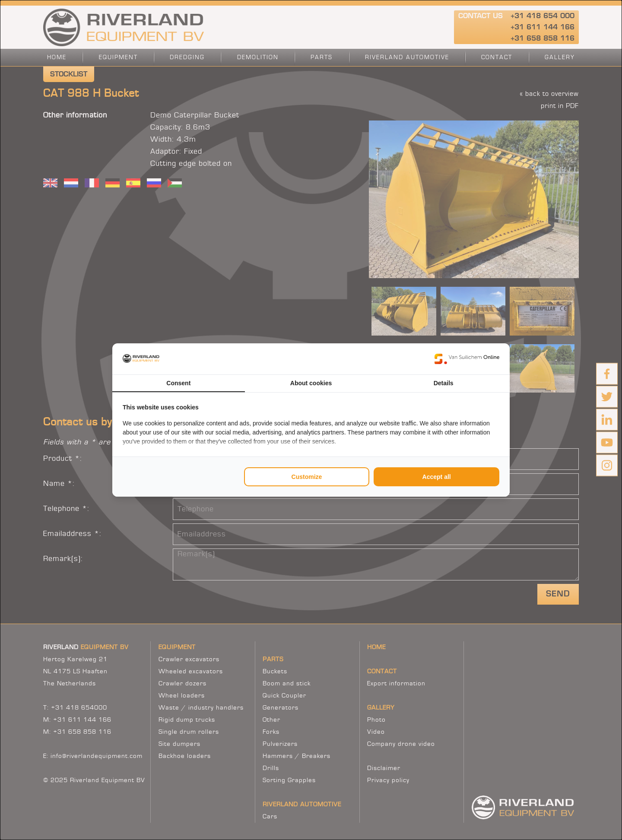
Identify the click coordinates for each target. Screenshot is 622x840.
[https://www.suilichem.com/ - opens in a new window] (467, 359)
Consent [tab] (178, 383)
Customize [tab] (307, 477)
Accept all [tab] (437, 477)
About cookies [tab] (311, 383)
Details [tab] (444, 383)
